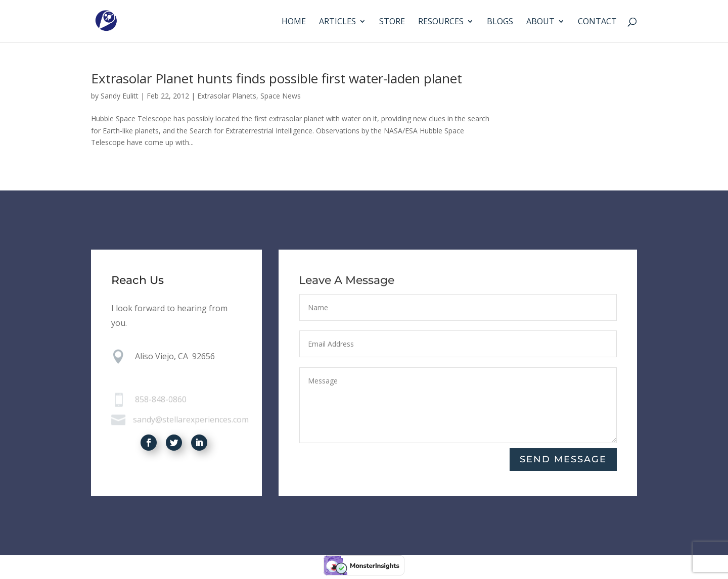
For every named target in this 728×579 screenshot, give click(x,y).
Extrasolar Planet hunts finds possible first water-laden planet (277, 78)
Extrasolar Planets (227, 96)
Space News (281, 96)
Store (392, 22)
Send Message (563, 459)
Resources (441, 22)
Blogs (500, 22)
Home (294, 22)
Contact (597, 22)
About (540, 22)
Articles (337, 22)
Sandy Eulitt (120, 96)
